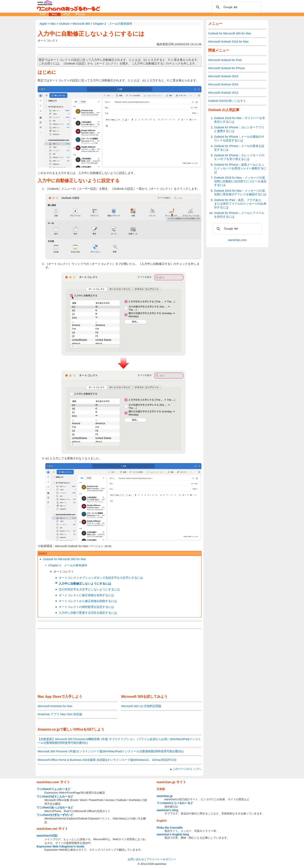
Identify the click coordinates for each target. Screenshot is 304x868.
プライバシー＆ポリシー (161, 859)
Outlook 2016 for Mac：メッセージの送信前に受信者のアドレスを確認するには (240, 192)
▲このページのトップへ (185, 769)
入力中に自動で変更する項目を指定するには (88, 613)
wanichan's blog (167, 810)
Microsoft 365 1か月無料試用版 (141, 706)
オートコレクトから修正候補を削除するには (88, 601)
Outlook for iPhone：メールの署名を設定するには (239, 148)
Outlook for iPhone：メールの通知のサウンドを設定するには (239, 138)
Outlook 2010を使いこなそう (227, 101)
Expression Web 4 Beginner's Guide (60, 846)
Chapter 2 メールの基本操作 (68, 565)
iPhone (80, 14)
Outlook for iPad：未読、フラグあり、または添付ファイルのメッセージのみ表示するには (240, 204)
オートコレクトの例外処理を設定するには (86, 607)
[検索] (236, 7)
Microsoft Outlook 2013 (223, 93)
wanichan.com (237, 240)
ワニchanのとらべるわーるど (175, 803)
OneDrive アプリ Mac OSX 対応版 (60, 714)
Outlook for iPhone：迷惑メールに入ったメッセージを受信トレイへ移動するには (240, 168)
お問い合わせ (136, 859)
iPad (66, 14)
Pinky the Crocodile (170, 828)
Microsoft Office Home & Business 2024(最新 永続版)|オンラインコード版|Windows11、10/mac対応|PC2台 (107, 760)
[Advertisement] (120, 662)
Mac (55, 14)
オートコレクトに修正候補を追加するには (86, 595)
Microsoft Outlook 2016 (223, 84)
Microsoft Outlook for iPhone (227, 68)
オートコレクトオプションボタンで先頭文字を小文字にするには (101, 578)
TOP (43, 14)
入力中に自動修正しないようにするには (91, 34)
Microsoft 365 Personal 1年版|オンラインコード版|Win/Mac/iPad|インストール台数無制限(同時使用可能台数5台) (111, 751)
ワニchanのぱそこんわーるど (55, 796)
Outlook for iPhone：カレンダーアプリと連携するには (239, 129)
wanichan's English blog (173, 834)
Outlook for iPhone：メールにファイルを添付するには (239, 215)
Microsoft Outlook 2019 (223, 76)
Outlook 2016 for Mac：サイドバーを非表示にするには (240, 120)
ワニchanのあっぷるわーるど (55, 807)
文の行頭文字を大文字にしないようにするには (89, 589)
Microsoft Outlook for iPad (225, 60)
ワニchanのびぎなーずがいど (55, 815)
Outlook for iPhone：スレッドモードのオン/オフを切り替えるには (239, 157)
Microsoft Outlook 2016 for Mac (228, 41)
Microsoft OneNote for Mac (55, 706)
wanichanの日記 (47, 836)
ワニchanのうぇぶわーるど (54, 789)
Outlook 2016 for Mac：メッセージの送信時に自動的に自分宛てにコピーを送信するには (240, 181)
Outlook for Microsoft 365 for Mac (65, 559)
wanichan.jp (165, 796)
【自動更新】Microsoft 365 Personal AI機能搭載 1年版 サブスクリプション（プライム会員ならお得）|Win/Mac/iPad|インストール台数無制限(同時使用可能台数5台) (119, 741)
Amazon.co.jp (49, 729)
